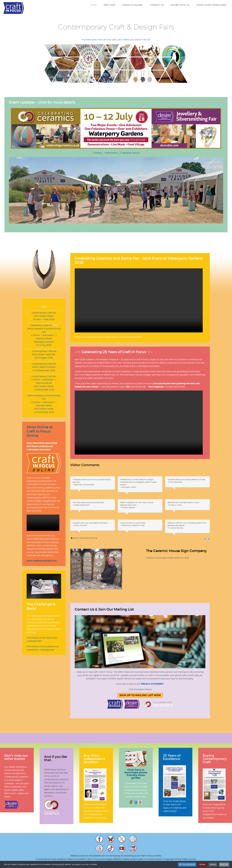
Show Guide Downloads (212, 5)
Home (93, 5)
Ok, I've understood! (187, 864)
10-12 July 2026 (44, 345)
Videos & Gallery (133, 5)
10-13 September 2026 (44, 370)
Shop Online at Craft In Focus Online (40, 431)
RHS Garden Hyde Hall (44, 354)
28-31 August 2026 (44, 358)
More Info (224, 864)
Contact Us (157, 5)
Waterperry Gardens (44, 342)
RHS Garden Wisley (44, 316)
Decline (202, 864)
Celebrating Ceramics (41, 325)
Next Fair (109, 5)
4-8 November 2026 (44, 390)
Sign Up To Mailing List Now (140, 695)
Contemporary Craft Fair (44, 313)
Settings (213, 864)
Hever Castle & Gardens (44, 367)
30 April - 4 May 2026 (44, 319)
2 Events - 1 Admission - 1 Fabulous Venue (116, 153)
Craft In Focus (14, 8)
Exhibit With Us (180, 5)
